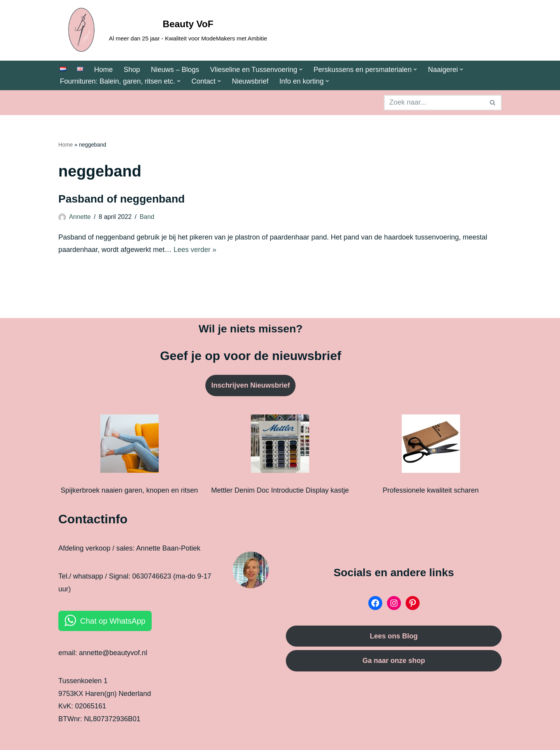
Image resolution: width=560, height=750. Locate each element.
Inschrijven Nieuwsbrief (250, 385)
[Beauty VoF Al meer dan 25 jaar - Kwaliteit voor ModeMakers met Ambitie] (163, 30)
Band (147, 217)
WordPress (170, 739)
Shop (132, 70)
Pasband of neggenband (122, 199)
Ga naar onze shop (394, 661)
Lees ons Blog (394, 636)
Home (103, 70)
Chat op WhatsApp (113, 621)
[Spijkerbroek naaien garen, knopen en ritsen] (129, 446)
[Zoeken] (434, 103)
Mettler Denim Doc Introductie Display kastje (280, 490)
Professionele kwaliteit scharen (431, 490)
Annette (80, 217)
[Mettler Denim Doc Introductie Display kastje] (280, 446)
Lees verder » (195, 250)
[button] (301, 69)
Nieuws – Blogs (175, 70)
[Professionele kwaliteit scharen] (431, 446)
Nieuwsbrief (250, 81)
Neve (66, 739)
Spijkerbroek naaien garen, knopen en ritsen (129, 490)
